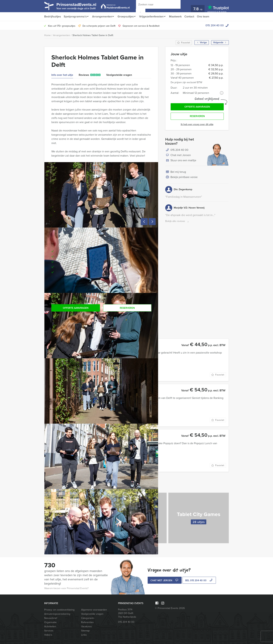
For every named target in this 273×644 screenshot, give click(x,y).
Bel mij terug (176, 173)
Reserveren (197, 117)
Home (47, 35)
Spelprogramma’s (75, 16)
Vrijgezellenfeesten (154, 16)
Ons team (208, 16)
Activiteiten (50, 626)
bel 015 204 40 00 (199, 581)
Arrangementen (103, 16)
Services (49, 631)
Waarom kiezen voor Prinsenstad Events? (66, 588)
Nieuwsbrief (51, 618)
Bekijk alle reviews (177, 222)
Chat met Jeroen (178, 156)
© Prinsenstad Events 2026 (170, 608)
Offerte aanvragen (197, 107)
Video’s (48, 635)
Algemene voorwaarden (94, 610)
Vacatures (86, 626)
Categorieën (88, 618)
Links (84, 635)
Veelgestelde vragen (92, 614)
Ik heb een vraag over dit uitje (197, 125)
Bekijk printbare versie (181, 178)
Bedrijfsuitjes (52, 16)
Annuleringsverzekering (57, 614)
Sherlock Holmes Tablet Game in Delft (93, 35)
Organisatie (50, 622)
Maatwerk (179, 16)
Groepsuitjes (127, 16)
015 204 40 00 (215, 25)
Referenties (87, 622)
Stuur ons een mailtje (181, 161)
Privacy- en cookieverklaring (59, 610)
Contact (193, 16)
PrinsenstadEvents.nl (79, 6)
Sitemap (85, 631)
